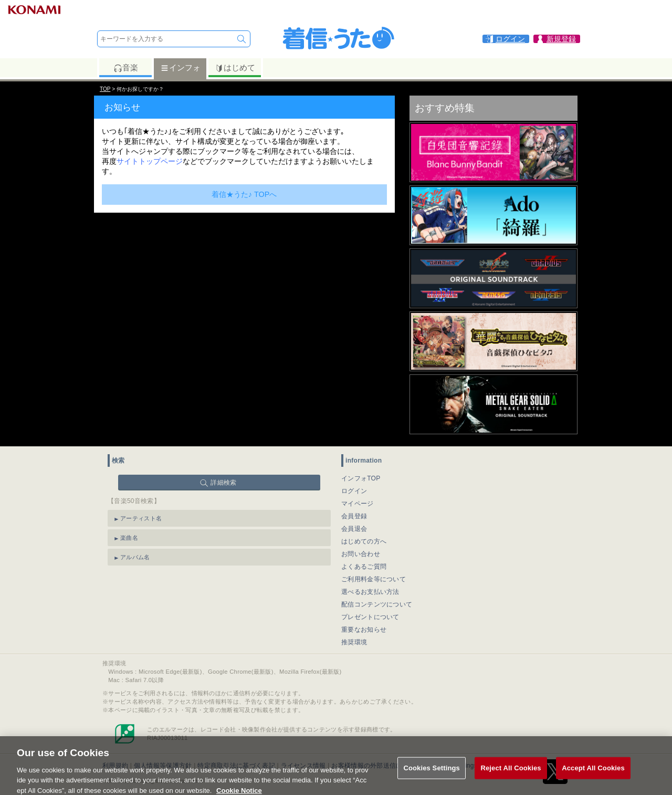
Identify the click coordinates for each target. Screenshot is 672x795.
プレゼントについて (370, 617)
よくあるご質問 (364, 567)
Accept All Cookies (593, 773)
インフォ (180, 68)
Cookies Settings (432, 773)
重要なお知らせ (364, 630)
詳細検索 (223, 483)
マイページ (358, 504)
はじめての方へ (364, 541)
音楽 (126, 68)
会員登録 (354, 516)
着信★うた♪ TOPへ (244, 194)
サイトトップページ (150, 161)
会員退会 (354, 529)
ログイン (354, 491)
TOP (105, 89)
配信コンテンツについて (377, 604)
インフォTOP (361, 478)
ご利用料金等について (374, 579)
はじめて (235, 68)
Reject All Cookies (511, 773)
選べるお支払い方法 (370, 592)
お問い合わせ (361, 554)
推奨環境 (354, 642)
